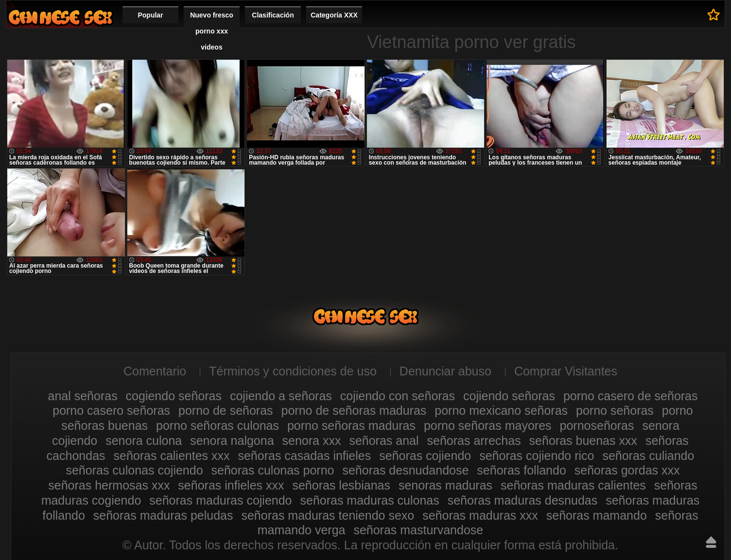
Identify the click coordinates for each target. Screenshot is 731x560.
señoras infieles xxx (231, 485)
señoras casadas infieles (304, 456)
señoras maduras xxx (480, 515)
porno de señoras (226, 410)
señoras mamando (597, 515)
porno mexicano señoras (501, 410)
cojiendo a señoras (281, 396)
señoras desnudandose (405, 470)
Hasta (711, 542)
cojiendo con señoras (398, 396)
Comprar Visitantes (566, 371)
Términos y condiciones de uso (293, 371)
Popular (150, 15)
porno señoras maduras (351, 425)
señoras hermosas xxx (109, 485)
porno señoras (615, 410)
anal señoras (82, 396)
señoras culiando (648, 456)
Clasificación (273, 15)
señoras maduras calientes (573, 485)
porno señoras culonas (218, 425)
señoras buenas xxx (583, 441)
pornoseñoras (597, 425)
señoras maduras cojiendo (220, 500)
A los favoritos (714, 15)
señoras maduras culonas (369, 500)
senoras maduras (445, 485)
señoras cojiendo (425, 456)
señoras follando (521, 470)
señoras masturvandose (418, 530)
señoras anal (384, 441)
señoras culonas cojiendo (134, 470)
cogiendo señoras (174, 396)
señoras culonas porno (273, 470)
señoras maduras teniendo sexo (328, 515)
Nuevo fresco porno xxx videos (212, 31)
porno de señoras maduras (354, 410)
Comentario (155, 371)
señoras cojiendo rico (537, 456)
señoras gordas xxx (627, 470)
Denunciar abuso (445, 371)
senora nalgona (232, 441)
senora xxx (312, 441)
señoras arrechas (474, 441)
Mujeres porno (60, 17)
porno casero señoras (111, 410)
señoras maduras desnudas (523, 500)
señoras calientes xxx (172, 456)
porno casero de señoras (631, 396)
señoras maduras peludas (163, 515)
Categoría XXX (334, 15)
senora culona (144, 441)
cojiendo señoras (509, 396)
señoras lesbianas (341, 485)
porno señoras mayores (488, 425)
